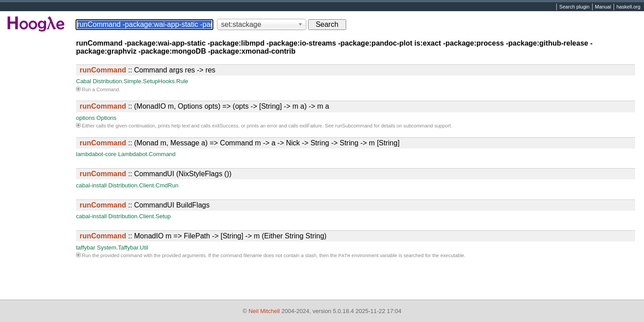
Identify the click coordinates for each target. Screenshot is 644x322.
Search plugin (575, 7)
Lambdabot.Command (147, 154)
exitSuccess (225, 126)
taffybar (86, 248)
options (85, 118)
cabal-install (91, 185)
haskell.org (628, 7)
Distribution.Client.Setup (139, 216)
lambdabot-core (96, 154)
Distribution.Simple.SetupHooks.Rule (141, 81)
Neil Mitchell (264, 311)
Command (108, 89)
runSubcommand (354, 126)
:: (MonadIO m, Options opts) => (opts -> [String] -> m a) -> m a (204, 106)
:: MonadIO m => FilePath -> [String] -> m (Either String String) (203, 236)
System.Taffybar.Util (123, 248)
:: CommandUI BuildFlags (145, 205)
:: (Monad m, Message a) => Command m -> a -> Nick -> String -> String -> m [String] (239, 143)
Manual (603, 7)
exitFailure (311, 126)
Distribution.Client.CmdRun (143, 185)
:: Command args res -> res (148, 70)
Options (107, 118)
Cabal (84, 81)
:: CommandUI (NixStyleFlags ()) (156, 174)
